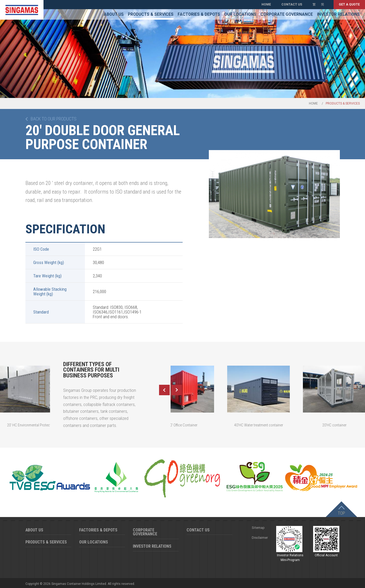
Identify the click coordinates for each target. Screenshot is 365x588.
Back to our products (54, 119)
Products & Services (151, 14)
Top (341, 513)
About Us (114, 14)
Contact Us (292, 4)
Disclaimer (260, 538)
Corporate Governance (287, 14)
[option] (274, 194)
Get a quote (349, 4)
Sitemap (258, 528)
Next (177, 390)
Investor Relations (338, 14)
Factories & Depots (199, 14)
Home (266, 4)
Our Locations (240, 14)
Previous (164, 390)
